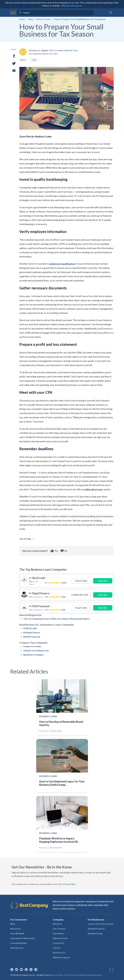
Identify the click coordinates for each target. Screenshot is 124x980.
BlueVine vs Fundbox (34, 655)
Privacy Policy (69, 884)
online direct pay (93, 489)
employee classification (62, 264)
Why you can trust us (72, 6)
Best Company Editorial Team (64, 50)
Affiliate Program (61, 957)
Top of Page (27, 539)
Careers (57, 948)
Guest (45, 50)
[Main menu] (111, 13)
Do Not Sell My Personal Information (88, 975)
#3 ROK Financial (32, 637)
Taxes (34, 60)
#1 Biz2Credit (30, 628)
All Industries (17, 948)
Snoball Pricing (95, 933)
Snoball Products (96, 929)
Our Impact (58, 933)
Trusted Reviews (19, 943)
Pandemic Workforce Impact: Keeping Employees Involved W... (59, 840)
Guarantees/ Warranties (23, 938)
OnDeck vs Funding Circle (36, 651)
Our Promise (59, 929)
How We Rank (17, 933)
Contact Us (58, 943)
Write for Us (59, 953)
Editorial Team (60, 938)
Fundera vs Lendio (32, 646)
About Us (57, 924)
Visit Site (103, 581)
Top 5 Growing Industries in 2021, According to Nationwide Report (57, 619)
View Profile (81, 581)
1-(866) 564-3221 (80, 595)
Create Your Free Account (101, 924)
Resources (15, 929)
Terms (68, 975)
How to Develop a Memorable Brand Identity (61, 723)
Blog (13, 924)
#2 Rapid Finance (32, 633)
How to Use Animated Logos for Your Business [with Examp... (62, 783)
